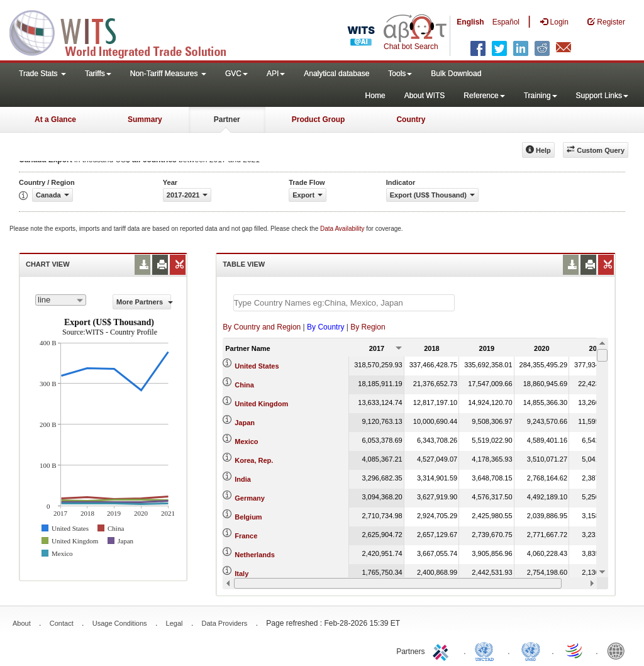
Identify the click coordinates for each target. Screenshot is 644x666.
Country (411, 119)
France (246, 536)
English (470, 22)
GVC (236, 74)
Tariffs (98, 74)
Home (375, 96)
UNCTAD (487, 650)
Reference (484, 96)
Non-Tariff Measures (168, 74)
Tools (400, 74)
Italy (241, 574)
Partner (227, 119)
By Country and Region (262, 327)
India (243, 479)
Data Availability (343, 229)
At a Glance (55, 119)
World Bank (619, 650)
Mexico (246, 441)
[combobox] (61, 300)
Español (506, 22)
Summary (145, 119)
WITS (126, 31)
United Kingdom (261, 404)
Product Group (319, 119)
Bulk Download (456, 74)
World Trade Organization (575, 650)
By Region (368, 327)
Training (541, 96)
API (276, 74)
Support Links (602, 96)
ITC (443, 650)
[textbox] (344, 303)
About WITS (425, 96)
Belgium (248, 517)
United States (257, 366)
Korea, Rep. (254, 460)
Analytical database (336, 74)
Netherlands (255, 555)
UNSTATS (531, 650)
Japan (245, 423)
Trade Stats (42, 74)
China (244, 385)
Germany (250, 498)
